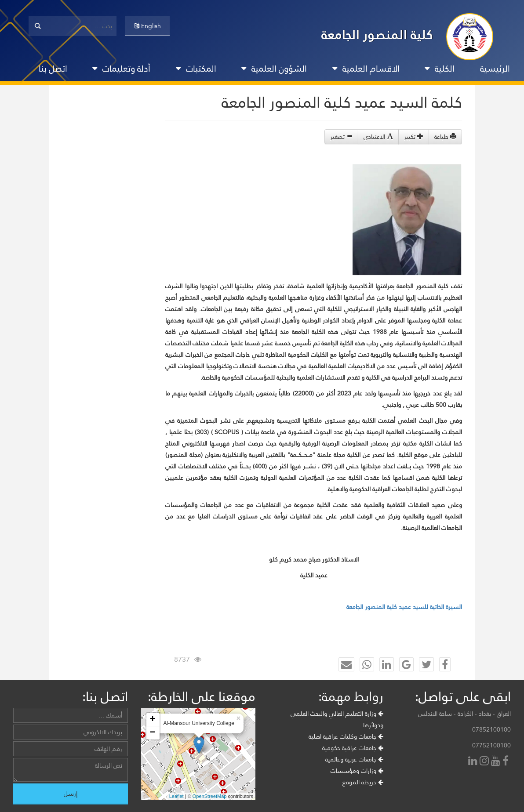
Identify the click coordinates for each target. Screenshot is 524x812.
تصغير (341, 137)
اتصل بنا (53, 69)
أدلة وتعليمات (121, 69)
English (147, 26)
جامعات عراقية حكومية (353, 748)
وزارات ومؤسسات (357, 771)
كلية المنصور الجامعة (377, 34)
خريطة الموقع (363, 782)
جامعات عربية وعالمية (354, 759)
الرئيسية (495, 69)
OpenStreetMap (210, 796)
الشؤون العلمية (274, 69)
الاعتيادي (378, 137)
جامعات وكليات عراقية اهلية (346, 736)
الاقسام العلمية (366, 69)
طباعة (445, 137)
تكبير (414, 137)
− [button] (152, 733)
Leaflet (176, 796)
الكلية (440, 69)
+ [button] (152, 720)
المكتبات (196, 69)
